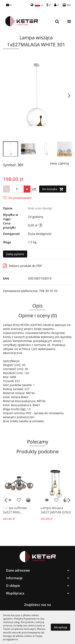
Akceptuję (60, 627)
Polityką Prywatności (25, 619)
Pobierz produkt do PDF (22, 266)
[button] (66, 5)
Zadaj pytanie (15, 254)
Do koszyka (53, 189)
